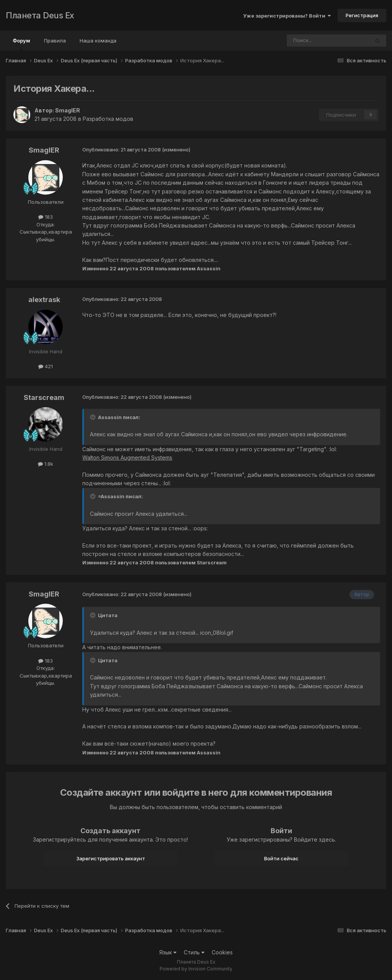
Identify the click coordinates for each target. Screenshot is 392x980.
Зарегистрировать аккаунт (111, 858)
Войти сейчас (281, 858)
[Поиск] (307, 41)
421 (46, 366)
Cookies (222, 952)
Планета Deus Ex (40, 15)
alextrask (44, 300)
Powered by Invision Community (196, 969)
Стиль (194, 952)
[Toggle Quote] (93, 417)
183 (46, 217)
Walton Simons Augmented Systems (127, 457)
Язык (168, 952)
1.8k (46, 464)
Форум (21, 44)
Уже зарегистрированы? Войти (287, 16)
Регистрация (362, 15)
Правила (55, 41)
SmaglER (68, 110)
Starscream (44, 397)
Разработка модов (108, 119)
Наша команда (98, 41)
